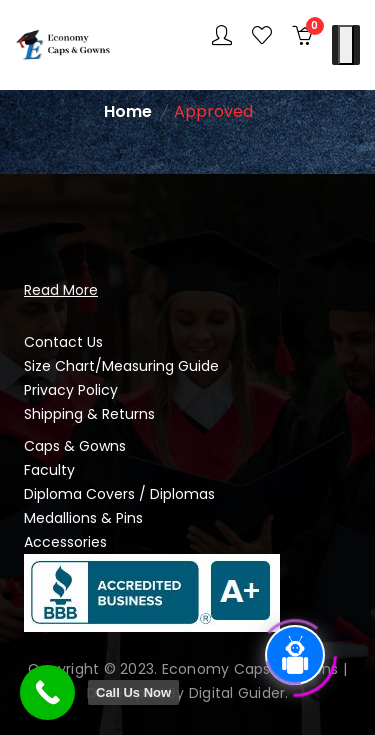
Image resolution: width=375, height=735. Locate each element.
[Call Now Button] (47, 692)
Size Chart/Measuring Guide (121, 366)
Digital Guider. (239, 693)
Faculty (49, 470)
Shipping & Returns (89, 414)
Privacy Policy (71, 390)
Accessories (65, 542)
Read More (61, 290)
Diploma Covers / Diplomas (119, 494)
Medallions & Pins (83, 518)
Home (128, 111)
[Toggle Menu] (346, 45)
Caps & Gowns (75, 446)
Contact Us (63, 342)
